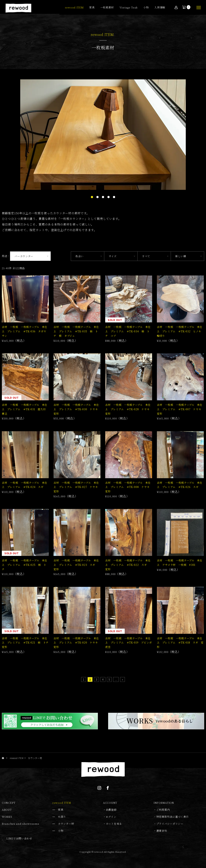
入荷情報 (160, 8)
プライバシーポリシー (170, 824)
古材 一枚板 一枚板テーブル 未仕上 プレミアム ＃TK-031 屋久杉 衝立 (25, 409)
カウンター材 (66, 824)
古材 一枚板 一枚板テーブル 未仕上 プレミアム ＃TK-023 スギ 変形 (76, 565)
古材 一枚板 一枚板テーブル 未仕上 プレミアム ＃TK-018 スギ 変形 (180, 643)
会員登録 (111, 810)
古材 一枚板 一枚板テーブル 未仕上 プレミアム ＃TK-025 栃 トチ (25, 565)
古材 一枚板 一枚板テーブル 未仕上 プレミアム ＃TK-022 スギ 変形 (128, 565)
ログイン (111, 817)
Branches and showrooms (20, 824)
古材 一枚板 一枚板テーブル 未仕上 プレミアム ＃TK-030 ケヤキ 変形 (77, 409)
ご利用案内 (163, 810)
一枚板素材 (107, 8)
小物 (146, 8)
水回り (62, 817)
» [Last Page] (123, 679)
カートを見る (114, 824)
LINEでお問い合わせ (19, 838)
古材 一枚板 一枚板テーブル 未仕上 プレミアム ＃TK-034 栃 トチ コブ (128, 331)
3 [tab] (103, 197)
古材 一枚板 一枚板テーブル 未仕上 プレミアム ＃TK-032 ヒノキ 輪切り (180, 331)
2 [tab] (97, 197)
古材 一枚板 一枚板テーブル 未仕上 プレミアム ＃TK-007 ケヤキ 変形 (180, 409)
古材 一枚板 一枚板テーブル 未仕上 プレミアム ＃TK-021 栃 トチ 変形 (27, 643)
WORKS (7, 817)
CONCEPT (9, 803)
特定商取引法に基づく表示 (173, 817)
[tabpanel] (103, 135)
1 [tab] (92, 197)
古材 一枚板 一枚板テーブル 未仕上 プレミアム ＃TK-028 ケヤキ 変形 (129, 409)
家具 (92, 8)
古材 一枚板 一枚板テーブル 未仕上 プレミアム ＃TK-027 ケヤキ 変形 (77, 487)
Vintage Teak (129, 8)
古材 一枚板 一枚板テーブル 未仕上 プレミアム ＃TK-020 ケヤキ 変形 (77, 643)
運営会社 (162, 831)
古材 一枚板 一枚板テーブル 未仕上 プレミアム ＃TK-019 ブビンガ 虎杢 (130, 643)
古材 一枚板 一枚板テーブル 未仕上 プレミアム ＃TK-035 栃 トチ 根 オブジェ (76, 331)
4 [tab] (109, 197)
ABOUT (7, 810)
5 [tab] (114, 197)
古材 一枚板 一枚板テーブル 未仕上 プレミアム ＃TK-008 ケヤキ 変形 (129, 487)
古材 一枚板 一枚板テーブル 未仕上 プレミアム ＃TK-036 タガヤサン (25, 331)
